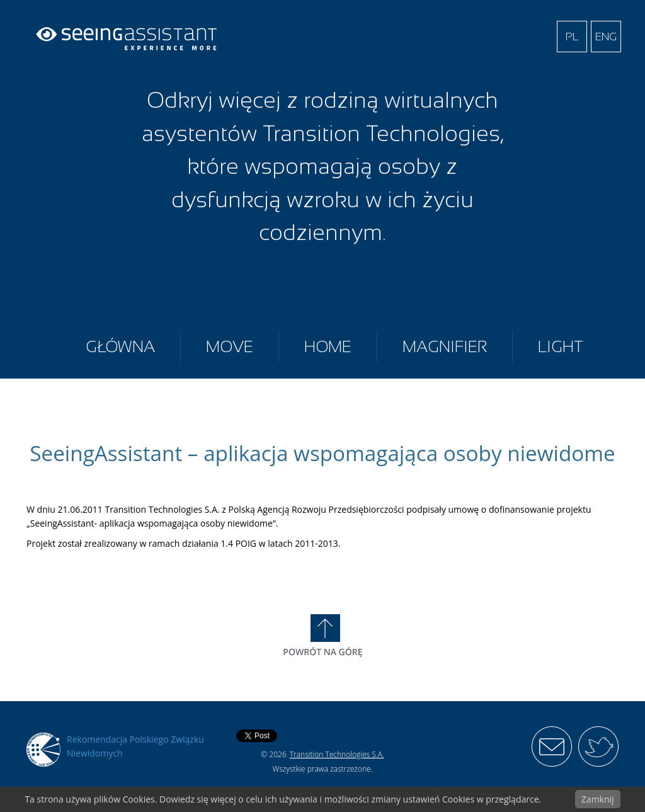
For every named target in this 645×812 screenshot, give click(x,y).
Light (561, 346)
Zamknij (598, 799)
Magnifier (445, 346)
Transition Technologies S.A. (337, 754)
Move (230, 346)
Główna (120, 346)
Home (328, 346)
